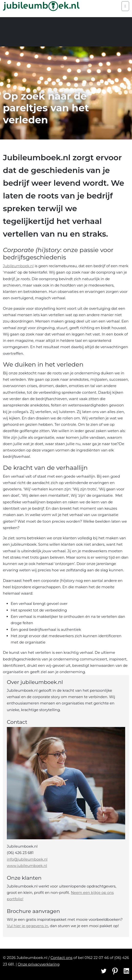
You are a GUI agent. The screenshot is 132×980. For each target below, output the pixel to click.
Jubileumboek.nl (18, 266)
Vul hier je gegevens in (27, 926)
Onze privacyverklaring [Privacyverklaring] (39, 964)
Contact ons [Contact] (61, 958)
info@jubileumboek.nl (27, 859)
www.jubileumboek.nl (27, 866)
